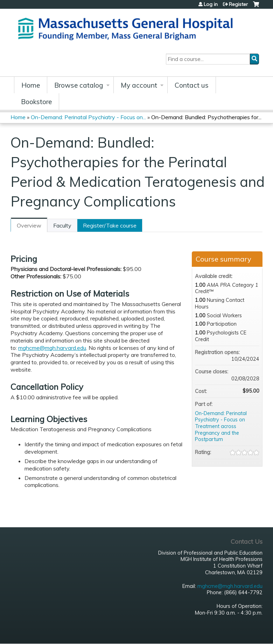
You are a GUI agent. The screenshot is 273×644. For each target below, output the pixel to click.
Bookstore (36, 102)
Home (31, 85)
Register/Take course (110, 225)
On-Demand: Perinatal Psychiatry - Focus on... (88, 117)
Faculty (62, 225)
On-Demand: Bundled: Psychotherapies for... (206, 117)
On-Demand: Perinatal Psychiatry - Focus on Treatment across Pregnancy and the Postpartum (221, 426)
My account (139, 85)
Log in (211, 4)
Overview (29, 225)
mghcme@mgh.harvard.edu (52, 348)
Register (238, 4)
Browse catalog (79, 85)
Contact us (192, 85)
